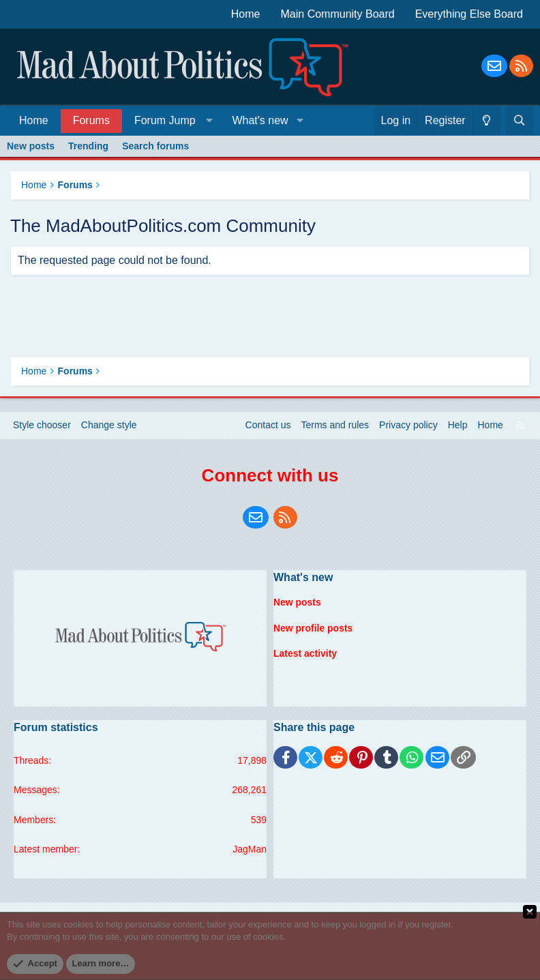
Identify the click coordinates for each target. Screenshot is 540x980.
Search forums (155, 146)
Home (246, 14)
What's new (260, 120)
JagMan (250, 849)
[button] (171, 120)
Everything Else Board (469, 14)
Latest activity (305, 653)
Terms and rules (335, 425)
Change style (109, 425)
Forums (91, 120)
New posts (31, 146)
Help (458, 425)
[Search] (520, 121)
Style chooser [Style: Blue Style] (42, 425)
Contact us (268, 425)
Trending (88, 146)
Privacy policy (408, 425)
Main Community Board (338, 14)
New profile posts (313, 627)
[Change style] (486, 121)
